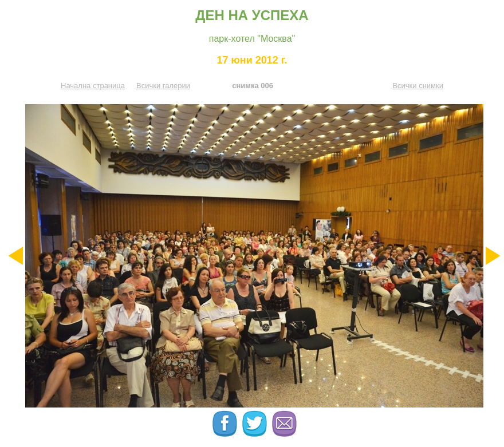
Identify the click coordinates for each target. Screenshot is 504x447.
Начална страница (93, 86)
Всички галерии (163, 86)
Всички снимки (418, 86)
